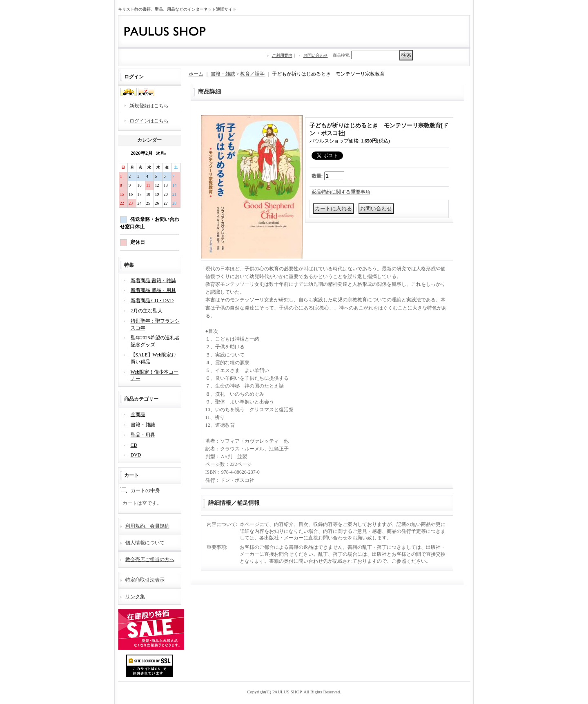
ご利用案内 (282, 55)
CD (134, 445)
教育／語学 (252, 74)
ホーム (196, 74)
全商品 (138, 414)
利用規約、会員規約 (147, 526)
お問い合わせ (316, 55)
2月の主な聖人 (147, 311)
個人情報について (145, 543)
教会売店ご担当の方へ (150, 559)
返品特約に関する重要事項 (341, 192)
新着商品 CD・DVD (152, 301)
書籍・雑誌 (143, 425)
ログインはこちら (149, 121)
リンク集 (135, 597)
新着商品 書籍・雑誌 (153, 281)
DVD (136, 455)
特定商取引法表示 (145, 580)
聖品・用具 (143, 435)
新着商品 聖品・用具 (153, 290)
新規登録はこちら (149, 106)
